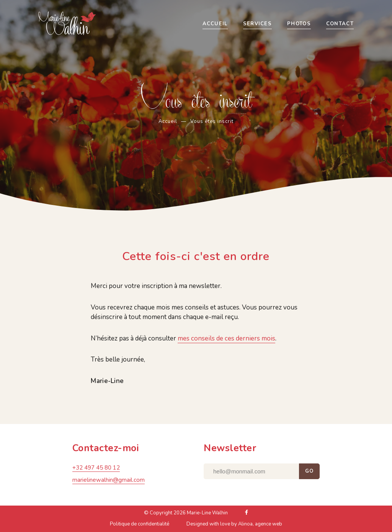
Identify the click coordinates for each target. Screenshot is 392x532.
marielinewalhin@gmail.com (109, 482)
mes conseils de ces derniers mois (226, 338)
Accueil (168, 121)
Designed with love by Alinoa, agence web (234, 526)
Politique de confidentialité (140, 526)
